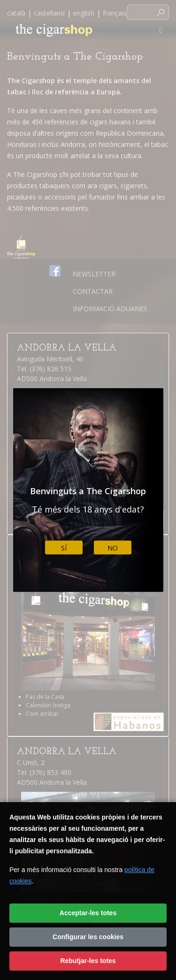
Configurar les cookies (88, 937)
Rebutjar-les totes (88, 961)
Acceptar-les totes (88, 913)
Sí (64, 547)
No (113, 547)
